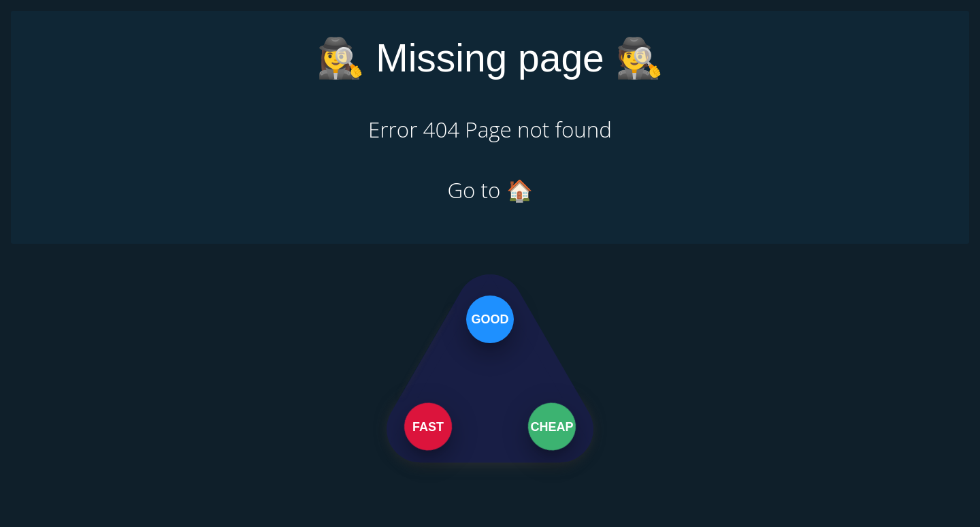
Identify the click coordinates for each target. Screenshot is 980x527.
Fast (428, 426)
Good (490, 319)
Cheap (554, 426)
